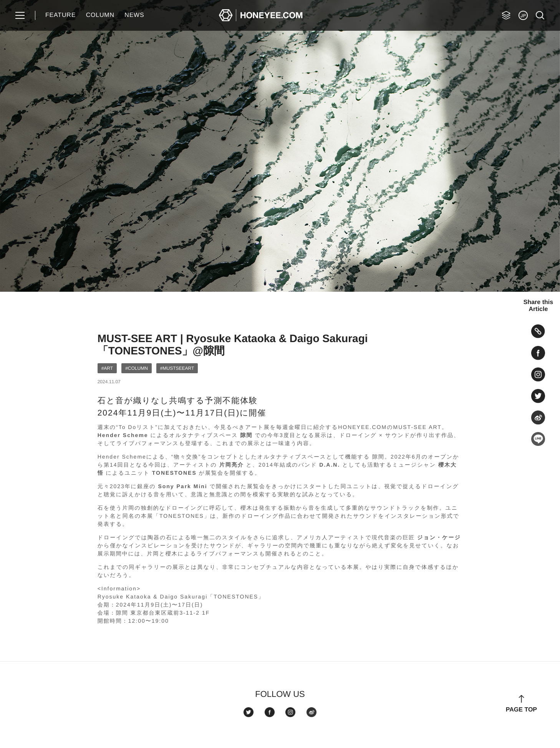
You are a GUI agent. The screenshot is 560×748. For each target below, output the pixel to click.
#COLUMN (137, 368)
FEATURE (60, 15)
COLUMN (100, 15)
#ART (107, 368)
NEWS (134, 15)
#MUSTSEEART (177, 368)
